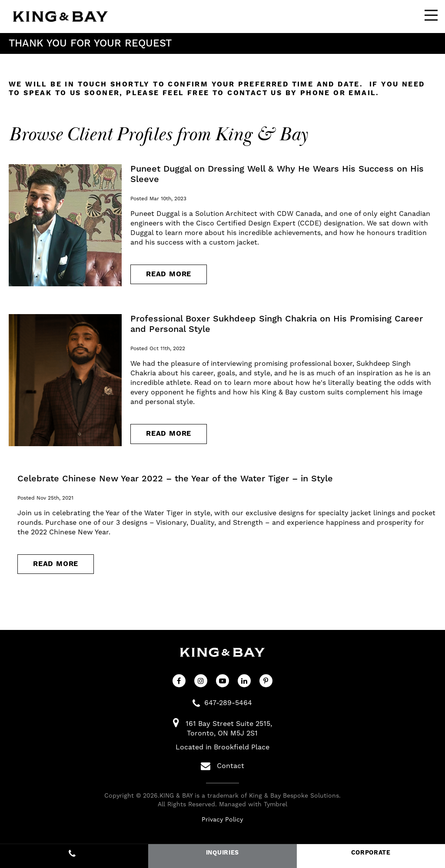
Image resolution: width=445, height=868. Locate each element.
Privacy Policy (222, 820)
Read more (169, 274)
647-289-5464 (228, 703)
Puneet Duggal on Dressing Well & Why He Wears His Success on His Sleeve (277, 174)
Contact (222, 766)
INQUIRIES (222, 853)
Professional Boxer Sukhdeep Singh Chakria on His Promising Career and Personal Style (277, 324)
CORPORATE (371, 853)
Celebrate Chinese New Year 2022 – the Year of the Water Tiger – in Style (175, 479)
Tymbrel (276, 805)
